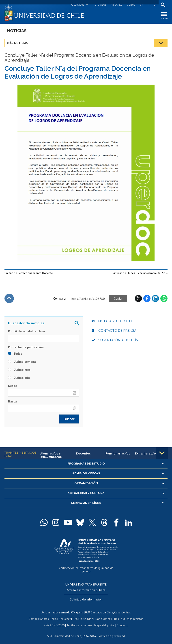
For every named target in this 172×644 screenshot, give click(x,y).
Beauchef (65, 615)
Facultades (77, 5)
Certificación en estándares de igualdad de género (87, 568)
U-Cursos (101, 5)
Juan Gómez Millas (107, 615)
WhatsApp (164, 299)
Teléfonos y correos (79, 621)
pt (155, 5)
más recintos (135, 615)
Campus (34, 615)
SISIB (51, 632)
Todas (15, 354)
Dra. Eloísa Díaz (83, 615)
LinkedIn (155, 299)
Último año (19, 378)
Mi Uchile (117, 5)
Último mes (19, 370)
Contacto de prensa (117, 331)
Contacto (122, 621)
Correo (131, 5)
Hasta (12, 401)
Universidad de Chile (69, 632)
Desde (13, 386)
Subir (9, 299)
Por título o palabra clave (27, 331)
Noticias (17, 31)
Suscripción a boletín (118, 340)
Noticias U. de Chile (116, 321)
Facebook (147, 299)
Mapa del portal (104, 621)
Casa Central (123, 609)
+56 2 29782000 (55, 621)
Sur (123, 615)
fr (148, 5)
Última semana (22, 362)
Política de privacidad (111, 632)
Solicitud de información (86, 596)
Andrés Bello (49, 615)
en (142, 5)
